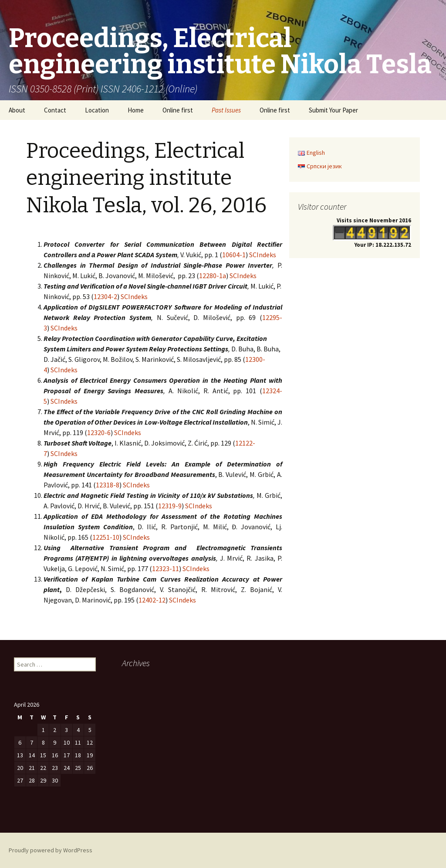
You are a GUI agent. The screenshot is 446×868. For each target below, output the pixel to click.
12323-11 (166, 568)
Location (97, 110)
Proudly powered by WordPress (51, 850)
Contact (55, 110)
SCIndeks (263, 255)
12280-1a (213, 276)
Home (136, 110)
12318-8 (108, 485)
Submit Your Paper (333, 110)
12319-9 (170, 506)
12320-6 (99, 432)
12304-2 (105, 296)
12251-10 (106, 537)
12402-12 (152, 600)
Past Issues (226, 110)
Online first (178, 110)
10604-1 (234, 255)
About (17, 110)
